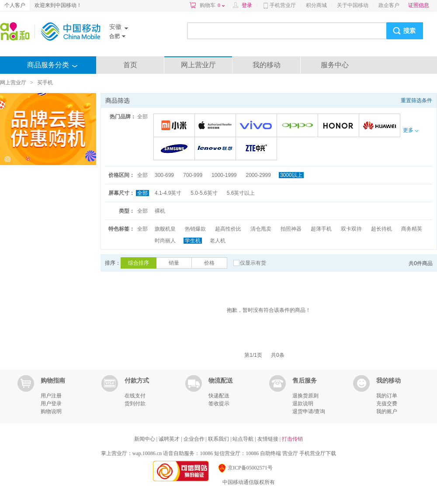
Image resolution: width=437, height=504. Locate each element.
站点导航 (244, 439)
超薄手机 (321, 229)
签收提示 (219, 404)
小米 (175, 126)
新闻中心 (145, 439)
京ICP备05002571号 (245, 468)
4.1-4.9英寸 (168, 193)
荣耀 (340, 126)
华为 (381, 126)
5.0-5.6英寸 (204, 193)
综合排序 (139, 263)
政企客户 (389, 5)
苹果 (217, 126)
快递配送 (219, 396)
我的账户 (387, 411)
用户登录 (51, 404)
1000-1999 (224, 175)
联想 (217, 149)
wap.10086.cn (147, 453)
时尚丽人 (165, 241)
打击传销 (292, 439)
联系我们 (219, 439)
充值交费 (387, 404)
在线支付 (135, 396)
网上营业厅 (198, 65)
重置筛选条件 (416, 100)
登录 (247, 5)
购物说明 (51, 411)
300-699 (164, 175)
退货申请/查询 (309, 411)
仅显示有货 (253, 263)
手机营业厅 (283, 5)
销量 (174, 263)
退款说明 (303, 404)
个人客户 (15, 5)
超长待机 (382, 229)
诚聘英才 (170, 439)
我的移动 (267, 65)
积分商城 (316, 5)
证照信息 (419, 5)
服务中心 (335, 65)
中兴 (258, 149)
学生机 (193, 241)
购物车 (212, 5)
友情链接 (269, 439)
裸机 (160, 211)
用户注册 (51, 396)
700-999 (193, 175)
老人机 (218, 241)
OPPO (299, 126)
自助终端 (271, 453)
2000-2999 (258, 175)
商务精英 (412, 229)
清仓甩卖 (261, 229)
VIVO (258, 126)
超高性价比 (228, 229)
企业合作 (195, 439)
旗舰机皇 (165, 229)
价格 (209, 263)
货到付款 (135, 404)
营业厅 (290, 453)
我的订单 (387, 396)
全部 (142, 117)
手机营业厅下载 (318, 453)
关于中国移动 (353, 5)
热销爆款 (195, 229)
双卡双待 (351, 229)
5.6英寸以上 (241, 193)
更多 (410, 130)
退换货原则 (305, 396)
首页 (130, 65)
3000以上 (291, 175)
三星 (175, 149)
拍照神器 (291, 229)
